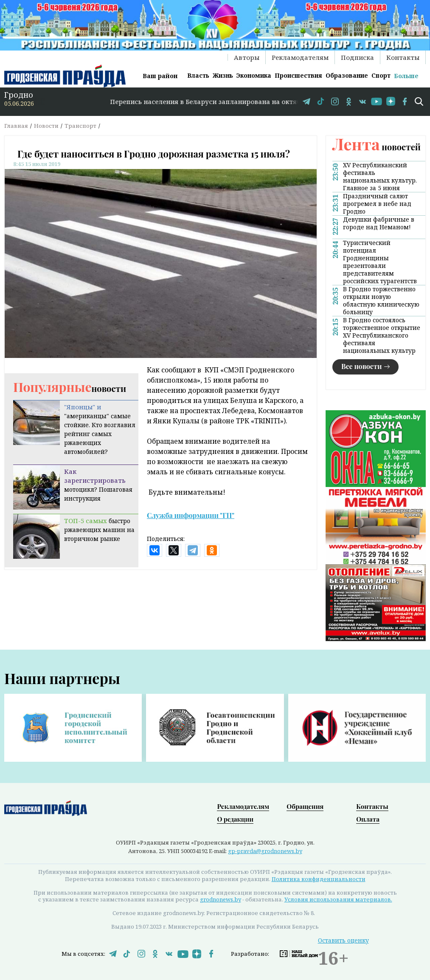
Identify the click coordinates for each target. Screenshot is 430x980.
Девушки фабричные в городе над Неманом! (379, 223)
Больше (406, 76)
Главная (16, 126)
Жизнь (223, 75)
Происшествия (298, 75)
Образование (347, 75)
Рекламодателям (300, 57)
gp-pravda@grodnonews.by (265, 851)
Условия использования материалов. (338, 899)
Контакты (403, 57)
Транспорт (80, 126)
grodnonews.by (221, 899)
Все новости (362, 366)
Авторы (247, 57)
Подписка (357, 57)
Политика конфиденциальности (319, 879)
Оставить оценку (343, 940)
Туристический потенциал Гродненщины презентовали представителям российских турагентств (380, 262)
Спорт (381, 75)
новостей (377, 147)
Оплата (368, 819)
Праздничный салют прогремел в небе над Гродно (377, 204)
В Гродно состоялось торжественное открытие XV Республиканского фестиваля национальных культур (382, 335)
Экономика (254, 75)
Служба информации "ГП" (191, 515)
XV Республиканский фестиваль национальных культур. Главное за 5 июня (380, 177)
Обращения (305, 806)
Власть (198, 75)
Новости (46, 126)
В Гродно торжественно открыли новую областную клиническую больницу (381, 301)
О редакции (235, 819)
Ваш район (160, 76)
